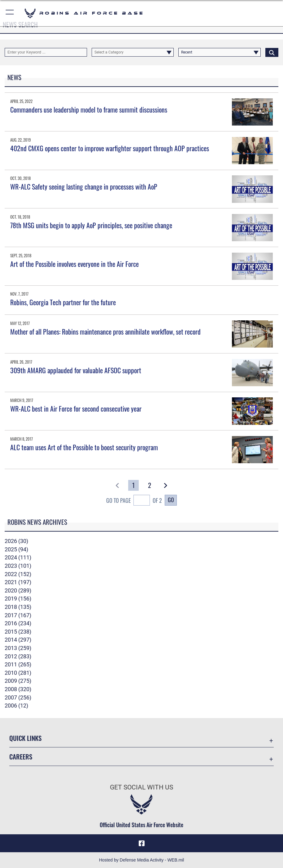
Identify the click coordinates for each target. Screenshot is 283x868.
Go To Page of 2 (134, 501)
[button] (10, 13)
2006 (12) (16, 706)
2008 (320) (18, 689)
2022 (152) (18, 574)
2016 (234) (18, 623)
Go (171, 500)
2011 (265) (18, 665)
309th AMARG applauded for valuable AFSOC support (76, 370)
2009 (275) (18, 681)
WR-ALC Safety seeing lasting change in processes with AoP (84, 186)
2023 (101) (18, 566)
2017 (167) (18, 615)
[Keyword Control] (46, 52)
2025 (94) (16, 549)
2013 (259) (18, 648)
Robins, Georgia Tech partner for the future (63, 302)
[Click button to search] (272, 52)
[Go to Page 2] (150, 485)
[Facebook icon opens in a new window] (141, 843)
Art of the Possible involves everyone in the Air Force (74, 264)
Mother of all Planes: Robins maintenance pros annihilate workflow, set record (105, 331)
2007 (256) (18, 698)
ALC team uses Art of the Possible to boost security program (84, 447)
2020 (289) (18, 591)
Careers (21, 757)
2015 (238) (18, 632)
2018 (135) (18, 607)
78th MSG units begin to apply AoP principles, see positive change (91, 225)
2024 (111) (18, 558)
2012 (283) (18, 656)
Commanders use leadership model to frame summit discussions (89, 109)
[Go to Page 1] (133, 485)
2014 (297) (18, 640)
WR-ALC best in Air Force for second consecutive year (76, 408)
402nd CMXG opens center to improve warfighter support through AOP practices (110, 148)
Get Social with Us (141, 787)
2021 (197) (18, 582)
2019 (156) (18, 599)
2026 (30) (16, 541)
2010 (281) (18, 673)
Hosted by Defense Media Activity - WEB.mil (142, 860)
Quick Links (25, 738)
